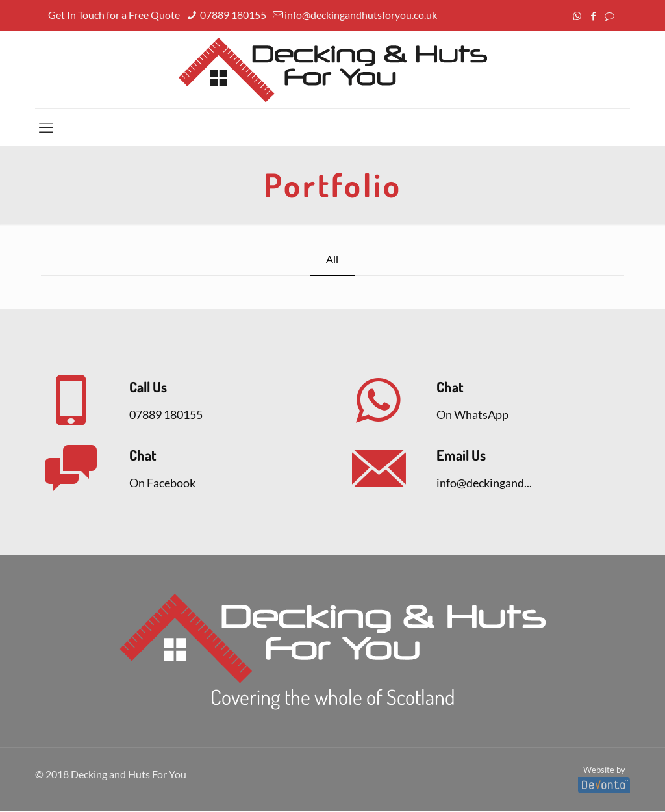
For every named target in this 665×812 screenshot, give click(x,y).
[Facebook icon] (593, 16)
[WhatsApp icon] (577, 16)
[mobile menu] (46, 127)
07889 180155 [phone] (232, 15)
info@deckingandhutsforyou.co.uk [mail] (361, 15)
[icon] (609, 16)
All (332, 260)
